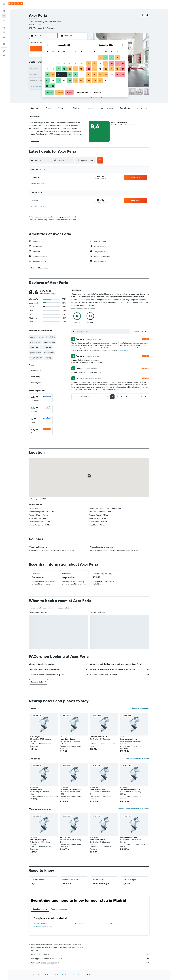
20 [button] (70, 75)
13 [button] (70, 69)
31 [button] (53, 86)
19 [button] (64, 75)
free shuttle (51, 337)
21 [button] (75, 75)
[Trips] (4, 44)
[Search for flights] (4, 11)
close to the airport (37, 337)
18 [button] (58, 75)
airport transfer (35, 342)
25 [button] (58, 80)
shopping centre (36, 358)
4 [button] (58, 63)
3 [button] (53, 63)
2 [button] (47, 63)
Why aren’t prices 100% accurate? (90, 963)
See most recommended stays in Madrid (134, 809)
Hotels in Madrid (114, 923)
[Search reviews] (103, 332)
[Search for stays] (4, 16)
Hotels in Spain (64, 975)
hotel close (34, 347)
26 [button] (64, 80)
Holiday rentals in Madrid (43, 927)
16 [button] (47, 75)
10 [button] (53, 69)
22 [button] (81, 75)
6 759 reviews (49, 28)
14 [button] (75, 69)
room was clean (46, 347)
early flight (48, 358)
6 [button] (70, 63)
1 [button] (81, 58)
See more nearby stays (141, 708)
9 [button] (47, 69)
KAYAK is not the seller (90, 954)
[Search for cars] (4, 21)
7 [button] (75, 63)
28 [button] (75, 80)
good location (49, 353)
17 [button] (53, 75)
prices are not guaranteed (76, 947)
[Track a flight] (4, 32)
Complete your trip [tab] (40, 909)
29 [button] (81, 80)
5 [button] (64, 63)
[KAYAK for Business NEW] (4, 37)
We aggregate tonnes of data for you (90, 959)
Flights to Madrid (40, 923)
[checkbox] (41, 398)
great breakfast (35, 353)
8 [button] (81, 63)
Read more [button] (124, 350)
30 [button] (47, 86)
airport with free (49, 342)
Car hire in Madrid (78, 923)
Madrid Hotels (76, 975)
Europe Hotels (52, 975)
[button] (4, 4)
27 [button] (70, 80)
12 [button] (64, 69)
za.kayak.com (33, 975)
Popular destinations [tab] (59, 909)
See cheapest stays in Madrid (138, 758)
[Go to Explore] (4, 28)
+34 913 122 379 (35, 25)
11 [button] (58, 69)
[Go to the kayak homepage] (16, 4)
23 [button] (47, 80)
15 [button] (81, 69)
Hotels (42, 975)
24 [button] (53, 80)
